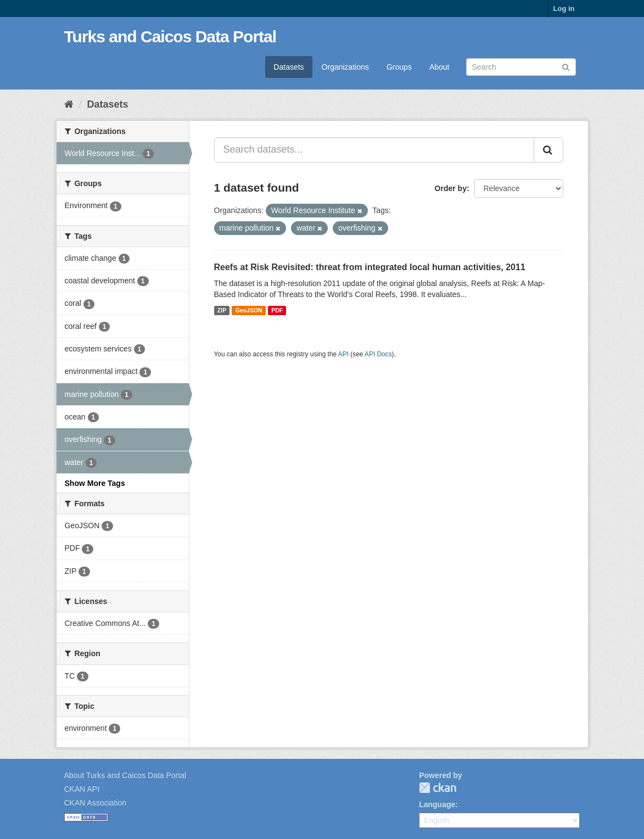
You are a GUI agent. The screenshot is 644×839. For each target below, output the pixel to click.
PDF (277, 310)
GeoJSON (249, 310)
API (343, 354)
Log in (564, 9)
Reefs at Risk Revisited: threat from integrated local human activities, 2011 (370, 267)
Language (437, 804)
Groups (399, 67)
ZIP (222, 310)
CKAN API (82, 789)
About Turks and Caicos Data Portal (125, 775)
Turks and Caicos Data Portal (170, 37)
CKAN (438, 788)
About (439, 67)
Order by (451, 188)
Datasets (289, 67)
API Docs (378, 354)
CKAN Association (96, 803)
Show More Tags (95, 483)
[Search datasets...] (374, 150)
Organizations (345, 67)
